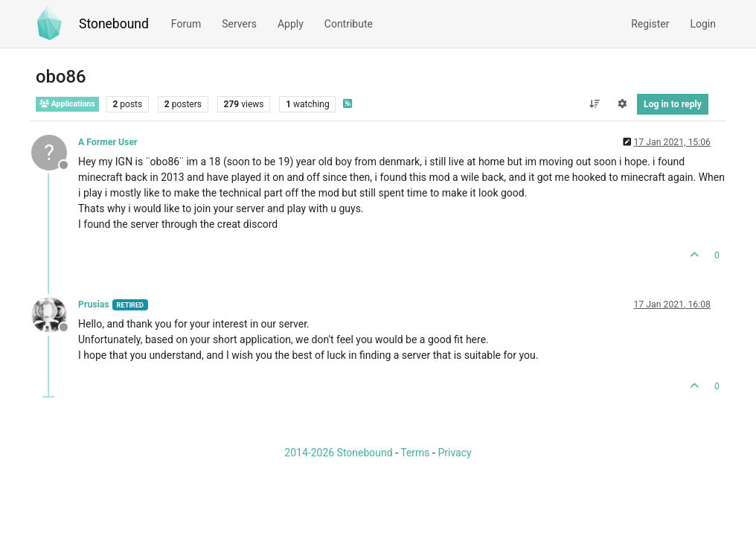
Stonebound (114, 24)
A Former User (108, 142)
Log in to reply (673, 104)
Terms (415, 453)
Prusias (94, 304)
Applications (67, 104)
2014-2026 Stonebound (338, 453)
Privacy (454, 453)
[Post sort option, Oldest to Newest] (594, 104)
